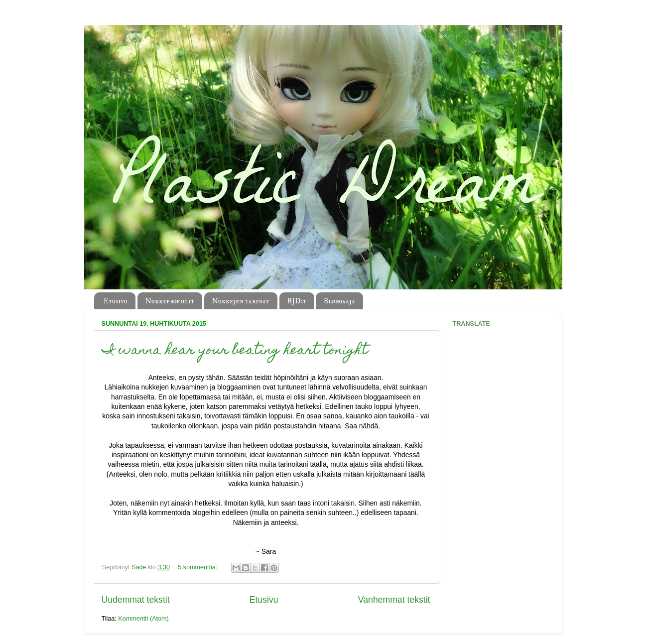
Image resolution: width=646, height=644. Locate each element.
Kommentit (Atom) (143, 619)
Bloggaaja (339, 301)
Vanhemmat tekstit (394, 600)
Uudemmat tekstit (136, 600)
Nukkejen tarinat (241, 301)
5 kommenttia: (198, 567)
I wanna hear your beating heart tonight (235, 351)
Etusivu (115, 301)
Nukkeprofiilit (170, 301)
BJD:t (297, 301)
